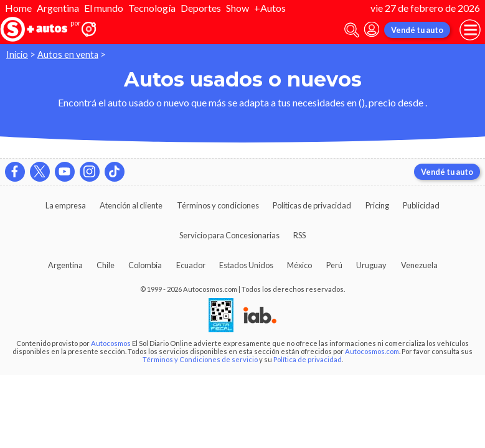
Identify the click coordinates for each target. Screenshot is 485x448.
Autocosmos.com (372, 351)
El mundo (104, 8)
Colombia (145, 265)
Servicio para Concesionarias (229, 235)
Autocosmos (111, 343)
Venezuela (419, 265)
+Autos (270, 8)
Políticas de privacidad (312, 205)
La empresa (66, 205)
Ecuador (191, 265)
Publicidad (421, 205)
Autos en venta (68, 54)
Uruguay (371, 265)
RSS (299, 235)
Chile (106, 265)
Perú (334, 265)
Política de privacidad (308, 359)
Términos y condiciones (218, 205)
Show (238, 8)
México (299, 265)
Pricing (377, 205)
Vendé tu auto (417, 30)
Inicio (17, 54)
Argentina (58, 8)
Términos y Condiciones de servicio (200, 359)
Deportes (201, 8)
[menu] (470, 30)
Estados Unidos (246, 265)
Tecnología (152, 8)
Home (18, 8)
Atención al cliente (131, 205)
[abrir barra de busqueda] (352, 30)
